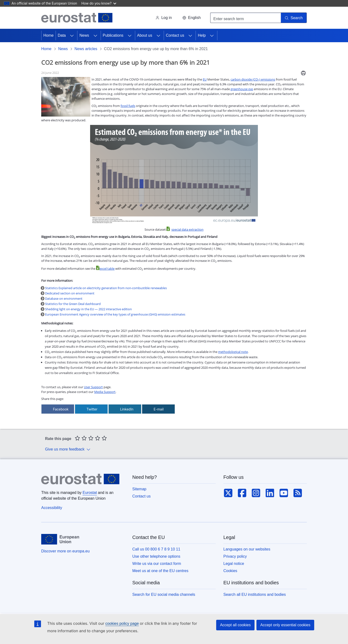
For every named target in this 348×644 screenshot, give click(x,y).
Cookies (230, 571)
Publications (113, 35)
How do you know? (99, 3)
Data (62, 35)
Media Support (105, 392)
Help (202, 35)
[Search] (294, 18)
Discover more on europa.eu (65, 551)
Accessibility (52, 508)
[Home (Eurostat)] (77, 18)
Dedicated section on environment (70, 293)
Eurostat (90, 493)
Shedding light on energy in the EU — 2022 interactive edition (88, 309)
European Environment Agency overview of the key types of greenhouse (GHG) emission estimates (115, 314)
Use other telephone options (156, 556)
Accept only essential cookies (285, 625)
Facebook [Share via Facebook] (61, 409)
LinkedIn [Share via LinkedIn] (127, 409)
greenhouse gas (242, 89)
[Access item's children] (72, 35)
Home (49, 35)
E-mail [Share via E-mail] (159, 409)
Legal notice (234, 564)
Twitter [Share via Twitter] (92, 409)
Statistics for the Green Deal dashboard (73, 304)
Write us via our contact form (157, 564)
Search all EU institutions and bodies (255, 594)
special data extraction (187, 229)
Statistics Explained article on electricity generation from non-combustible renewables (106, 288)
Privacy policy (235, 556)
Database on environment (64, 299)
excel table (107, 269)
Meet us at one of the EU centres (160, 571)
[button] (191, 18)
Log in (164, 18)
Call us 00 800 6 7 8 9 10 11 (156, 549)
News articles (86, 49)
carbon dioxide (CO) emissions (253, 79)
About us (145, 35)
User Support (93, 387)
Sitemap (139, 489)
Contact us (175, 35)
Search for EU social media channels (164, 594)
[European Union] (60, 539)
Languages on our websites (247, 549)
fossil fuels (128, 106)
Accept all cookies (235, 625)
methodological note (233, 352)
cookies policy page (122, 624)
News (84, 35)
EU (205, 79)
